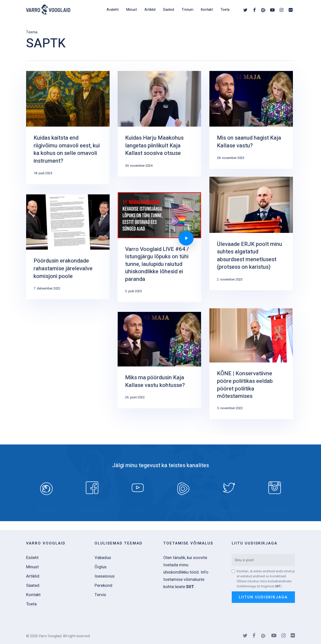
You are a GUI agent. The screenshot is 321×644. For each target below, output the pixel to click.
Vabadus (103, 558)
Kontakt (33, 595)
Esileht (32, 558)
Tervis (100, 595)
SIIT (278, 586)
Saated (33, 585)
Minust (32, 567)
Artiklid (33, 576)
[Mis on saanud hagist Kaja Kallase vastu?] (251, 120)
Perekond (103, 585)
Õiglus (101, 567)
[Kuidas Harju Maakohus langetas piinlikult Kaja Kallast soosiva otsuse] (159, 124)
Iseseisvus (105, 576)
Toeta (31, 604)
